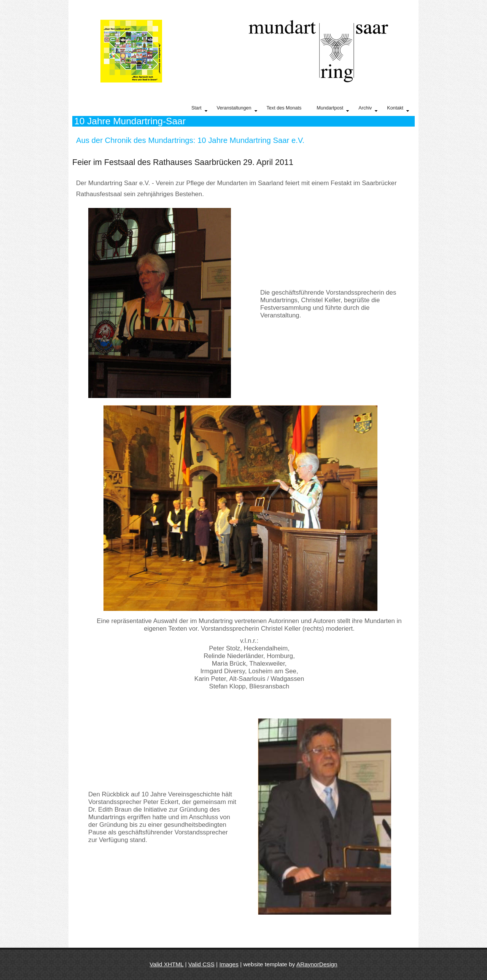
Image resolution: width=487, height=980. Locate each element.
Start (199, 109)
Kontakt (398, 109)
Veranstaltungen (237, 109)
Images (229, 964)
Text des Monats (284, 108)
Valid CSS (201, 964)
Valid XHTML (166, 964)
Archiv (368, 109)
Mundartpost (333, 109)
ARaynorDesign (317, 964)
